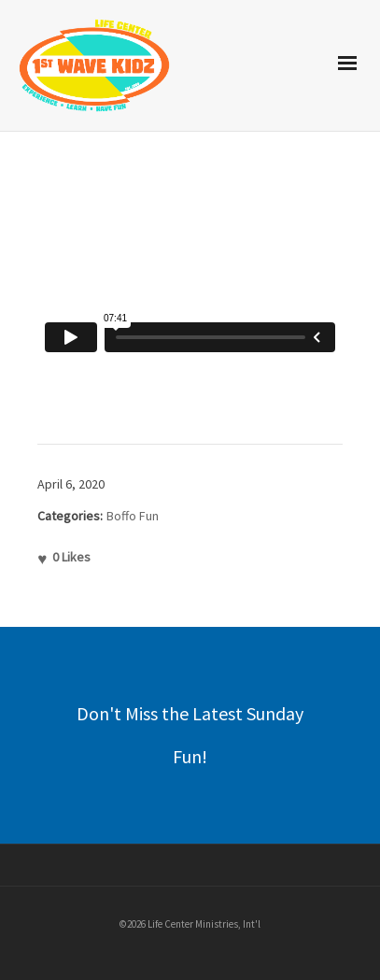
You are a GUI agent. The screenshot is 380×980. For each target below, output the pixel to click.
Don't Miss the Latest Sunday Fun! (190, 735)
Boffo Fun (133, 516)
